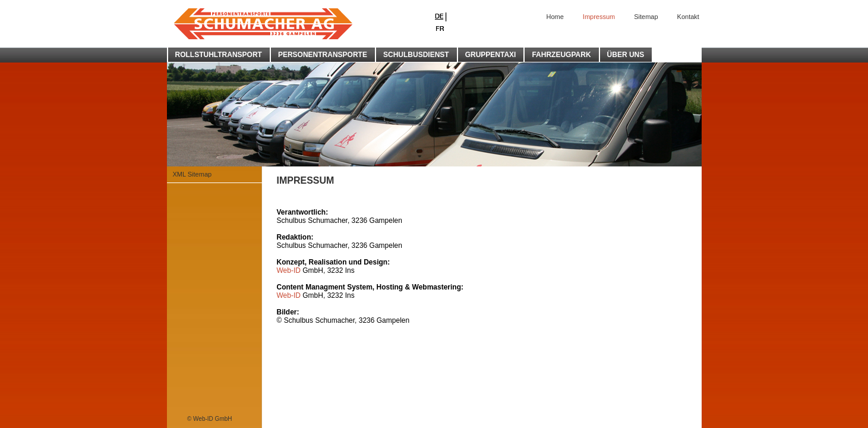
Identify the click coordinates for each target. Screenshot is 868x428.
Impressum (599, 17)
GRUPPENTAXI (491, 55)
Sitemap (646, 17)
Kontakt (688, 17)
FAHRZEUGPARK (561, 55)
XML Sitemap (192, 174)
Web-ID (289, 270)
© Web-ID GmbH (210, 419)
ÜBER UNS (626, 55)
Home (555, 17)
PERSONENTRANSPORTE (323, 55)
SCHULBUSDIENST (416, 55)
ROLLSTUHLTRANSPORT (219, 55)
